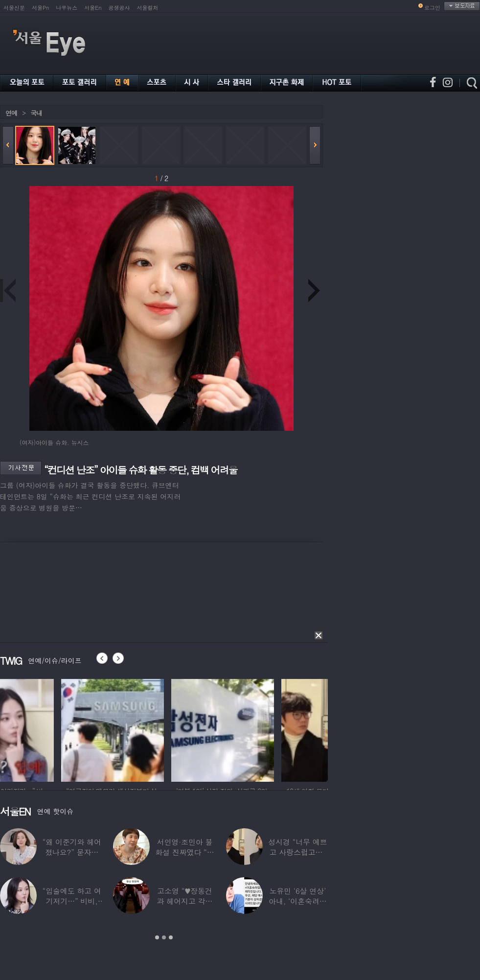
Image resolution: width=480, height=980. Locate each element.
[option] (51, 729)
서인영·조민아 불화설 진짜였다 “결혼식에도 (184, 852)
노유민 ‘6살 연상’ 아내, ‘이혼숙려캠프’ (298, 901)
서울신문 (14, 8)
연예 (11, 113)
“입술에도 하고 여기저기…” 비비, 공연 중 (71, 901)
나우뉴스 (67, 8)
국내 (36, 113)
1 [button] (157, 937)
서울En (93, 8)
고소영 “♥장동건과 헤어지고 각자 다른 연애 (185, 901)
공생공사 (119, 8)
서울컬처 (148, 8)
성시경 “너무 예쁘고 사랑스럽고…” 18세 (297, 852)
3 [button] (171, 937)
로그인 (432, 8)
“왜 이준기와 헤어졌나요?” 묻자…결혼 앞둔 (71, 852)
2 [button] (164, 937)
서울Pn (40, 8)
